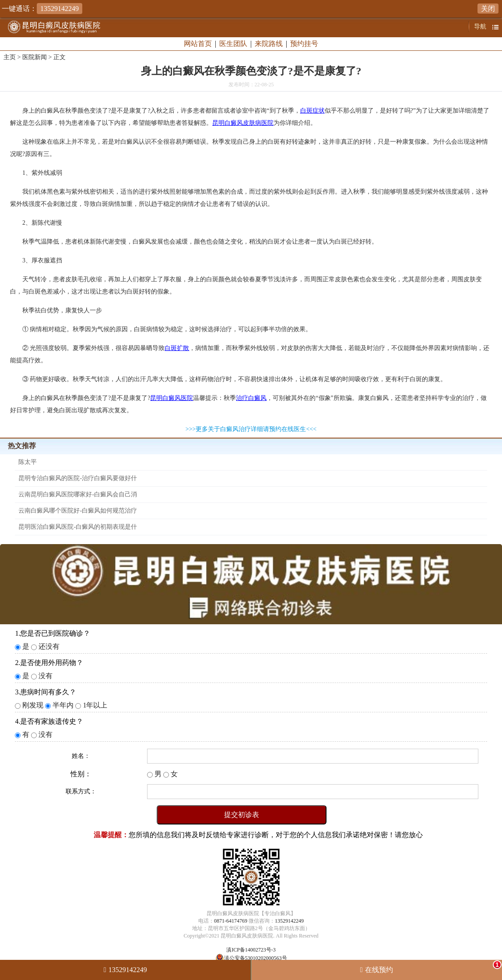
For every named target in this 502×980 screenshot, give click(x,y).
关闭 (488, 9)
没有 (46, 676)
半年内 (63, 705)
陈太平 (28, 462)
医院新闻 (35, 57)
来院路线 (269, 44)
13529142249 (289, 921)
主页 (10, 57)
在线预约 (433, 967)
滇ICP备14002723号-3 (251, 950)
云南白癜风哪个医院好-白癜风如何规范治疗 (78, 511)
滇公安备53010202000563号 (256, 958)
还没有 (49, 646)
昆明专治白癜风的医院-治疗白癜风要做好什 (78, 478)
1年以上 (95, 705)
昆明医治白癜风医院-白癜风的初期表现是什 (78, 527)
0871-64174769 (231, 921)
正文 (60, 57)
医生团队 (233, 44)
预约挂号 (304, 44)
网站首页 (198, 44)
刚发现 (33, 705)
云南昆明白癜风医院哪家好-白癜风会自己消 (78, 494)
